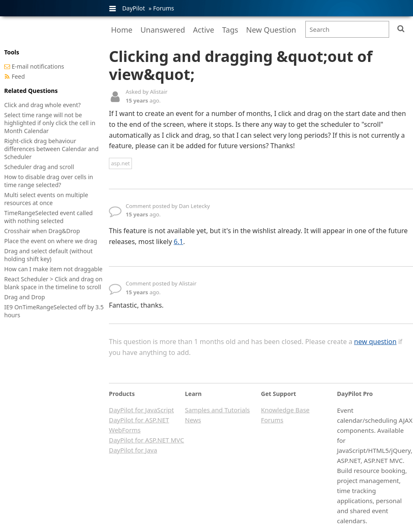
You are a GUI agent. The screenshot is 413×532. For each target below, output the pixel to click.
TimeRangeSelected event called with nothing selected (48, 217)
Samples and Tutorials (218, 410)
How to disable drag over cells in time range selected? (49, 181)
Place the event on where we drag (51, 241)
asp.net (120, 163)
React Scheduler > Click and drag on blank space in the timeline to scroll (53, 283)
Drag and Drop (25, 297)
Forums (163, 8)
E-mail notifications (38, 66)
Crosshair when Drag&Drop (42, 231)
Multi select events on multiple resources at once (46, 199)
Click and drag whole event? (43, 105)
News (193, 420)
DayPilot (134, 8)
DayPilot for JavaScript (141, 410)
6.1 (179, 242)
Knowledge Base (285, 410)
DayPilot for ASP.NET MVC (146, 440)
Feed (18, 76)
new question (375, 342)
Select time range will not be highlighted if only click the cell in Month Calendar (50, 123)
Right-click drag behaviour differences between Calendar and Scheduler (51, 149)
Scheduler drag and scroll (39, 167)
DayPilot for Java (133, 450)
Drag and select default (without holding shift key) (48, 255)
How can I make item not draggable (53, 269)
